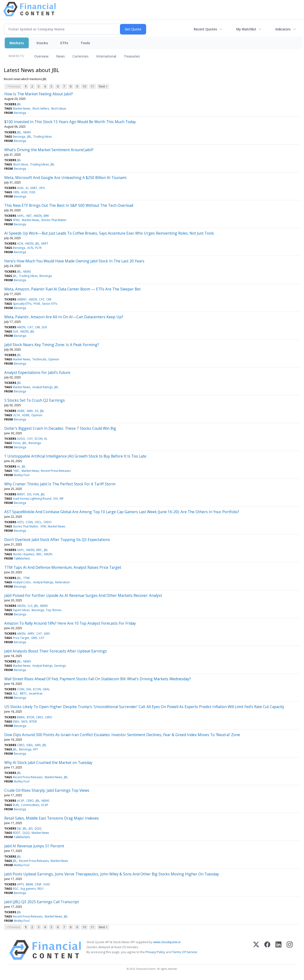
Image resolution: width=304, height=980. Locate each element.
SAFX (24, 722)
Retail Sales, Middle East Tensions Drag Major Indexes (52, 818)
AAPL (21, 216)
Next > (103, 86)
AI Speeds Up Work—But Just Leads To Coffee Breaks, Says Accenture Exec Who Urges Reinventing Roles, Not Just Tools (109, 233)
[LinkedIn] (278, 950)
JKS (31, 828)
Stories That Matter (54, 220)
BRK (46, 216)
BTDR (31, 717)
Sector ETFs (50, 304)
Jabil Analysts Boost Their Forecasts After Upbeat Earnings (56, 651)
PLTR (38, 248)
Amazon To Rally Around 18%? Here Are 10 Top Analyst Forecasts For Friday (70, 623)
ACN (20, 244)
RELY (41, 889)
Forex (17, 443)
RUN (16, 805)
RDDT (17, 833)
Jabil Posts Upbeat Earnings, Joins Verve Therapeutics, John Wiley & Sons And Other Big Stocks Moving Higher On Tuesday (112, 874)
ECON (39, 439)
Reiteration (62, 582)
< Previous (13, 86)
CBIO (40, 717)
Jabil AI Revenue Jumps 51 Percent (34, 846)
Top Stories (54, 610)
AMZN (38, 216)
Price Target (21, 638)
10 (84, 86)
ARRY (31, 634)
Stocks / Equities (24, 554)
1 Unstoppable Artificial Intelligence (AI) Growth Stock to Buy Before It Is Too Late (75, 456)
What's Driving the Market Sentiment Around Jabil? (49, 150)
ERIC (39, 550)
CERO (49, 717)
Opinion (54, 359)
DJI (19, 828)
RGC (16, 889)
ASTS (20, 522)
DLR (44, 327)
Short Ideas (58, 109)
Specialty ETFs (22, 304)
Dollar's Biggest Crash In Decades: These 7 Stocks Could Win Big (60, 428)
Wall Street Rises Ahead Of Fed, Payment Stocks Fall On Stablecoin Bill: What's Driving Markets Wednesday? (98, 679)
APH (42, 188)
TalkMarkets (22, 558)
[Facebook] (267, 950)
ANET (34, 188)
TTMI (26, 578)
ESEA (16, 722)
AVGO (21, 439)
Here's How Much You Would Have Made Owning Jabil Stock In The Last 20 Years (74, 261)
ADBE (21, 411)
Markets (17, 43)
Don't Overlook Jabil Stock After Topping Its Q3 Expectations (57, 540)
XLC (15, 693)
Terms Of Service (185, 952)
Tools (85, 43)
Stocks (42, 43)
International (106, 56)
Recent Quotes (205, 29)
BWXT (21, 494)
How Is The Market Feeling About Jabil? (39, 94)
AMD (30, 411)
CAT (42, 299)
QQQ (38, 828)
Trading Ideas (43, 137)
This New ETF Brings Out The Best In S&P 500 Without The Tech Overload (69, 205)
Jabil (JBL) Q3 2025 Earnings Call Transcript (42, 902)
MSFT (45, 244)
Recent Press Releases (56, 471)
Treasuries (132, 56)
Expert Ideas (21, 610)
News (60, 56)
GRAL (46, 689)
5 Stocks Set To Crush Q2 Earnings (35, 400)
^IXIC (16, 471)
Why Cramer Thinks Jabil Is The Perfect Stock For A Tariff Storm (60, 484)
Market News (21, 109)
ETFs (64, 43)
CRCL (38, 522)
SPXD (16, 220)
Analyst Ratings (42, 387)
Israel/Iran (36, 693)
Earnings (60, 666)
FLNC (47, 884)
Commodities (30, 805)
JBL (19, 104)
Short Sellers (41, 109)
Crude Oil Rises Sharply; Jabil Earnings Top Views (47, 790)
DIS (29, 494)
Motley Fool (22, 475)
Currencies (81, 56)
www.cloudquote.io (167, 942)
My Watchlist (246, 29)
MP (62, 499)
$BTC (24, 693)
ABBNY (22, 299)
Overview (41, 56)
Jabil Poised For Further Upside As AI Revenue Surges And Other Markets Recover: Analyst (83, 595)
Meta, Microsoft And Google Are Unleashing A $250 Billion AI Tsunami (65, 178)
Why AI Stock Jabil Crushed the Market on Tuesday (48, 763)
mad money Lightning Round (32, 499)
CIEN (16, 192)
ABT (29, 216)
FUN (36, 494)
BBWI (29, 884)
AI (27, 188)
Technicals (39, 359)
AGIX (20, 188)
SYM (43, 526)
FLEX (32, 192)
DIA (29, 689)
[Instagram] (290, 950)
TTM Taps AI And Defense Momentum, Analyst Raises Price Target (63, 567)
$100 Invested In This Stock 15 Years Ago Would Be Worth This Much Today (70, 122)
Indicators (283, 29)
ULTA (16, 415)
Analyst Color (22, 582)
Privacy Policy (155, 952)
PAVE (37, 304)
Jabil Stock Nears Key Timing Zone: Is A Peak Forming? (52, 345)
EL (46, 439)
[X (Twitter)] (256, 950)
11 (92, 86)
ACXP (21, 801)
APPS (20, 884)
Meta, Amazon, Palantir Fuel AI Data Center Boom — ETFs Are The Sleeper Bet (72, 289)
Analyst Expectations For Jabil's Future (37, 372)
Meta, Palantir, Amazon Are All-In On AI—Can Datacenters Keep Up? (64, 317)
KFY (36, 749)
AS (37, 411)
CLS (30, 606)
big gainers (28, 889)
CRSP (38, 884)
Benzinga (20, 113)
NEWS (27, 132)
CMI (49, 299)
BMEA (21, 717)
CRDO (47, 522)
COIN (29, 522)
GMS (47, 634)
